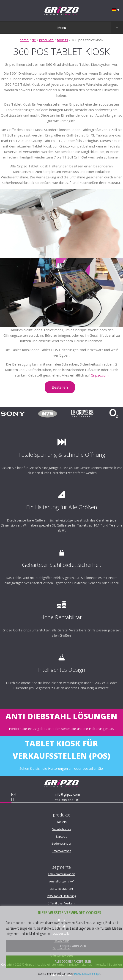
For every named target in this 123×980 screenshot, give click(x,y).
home (24, 40)
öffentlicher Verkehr (62, 903)
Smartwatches (61, 851)
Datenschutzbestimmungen (87, 974)
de (34, 40)
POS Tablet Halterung (62, 896)
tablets (62, 40)
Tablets (62, 822)
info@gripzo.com (67, 794)
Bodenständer (61, 844)
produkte (46, 40)
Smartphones (62, 829)
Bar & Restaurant (61, 889)
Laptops (62, 836)
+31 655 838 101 (67, 800)
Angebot (40, 729)
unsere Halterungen (93, 729)
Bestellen (60, 387)
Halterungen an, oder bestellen (73, 768)
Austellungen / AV (61, 881)
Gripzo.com (100, 375)
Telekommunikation (61, 874)
